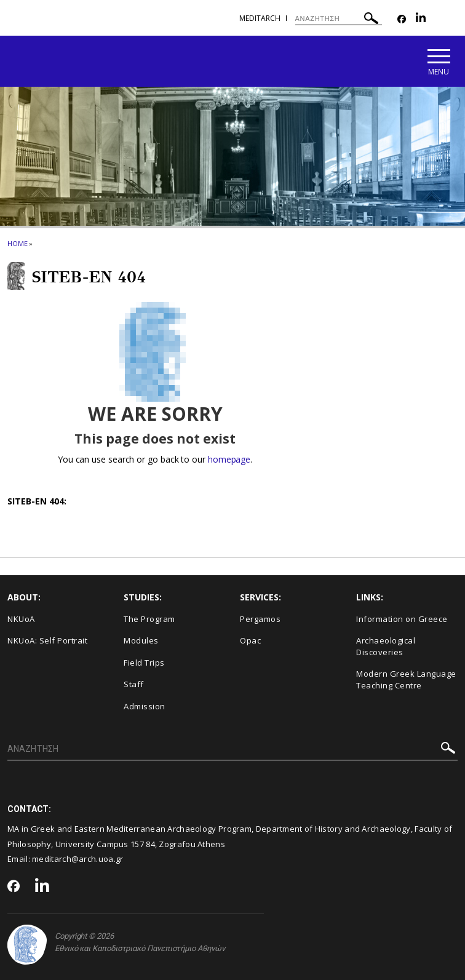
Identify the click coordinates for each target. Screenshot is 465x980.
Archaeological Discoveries (386, 646)
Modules (141, 640)
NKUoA (21, 619)
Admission (145, 706)
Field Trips (144, 663)
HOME (18, 243)
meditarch (260, 18)
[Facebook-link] (402, 19)
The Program (149, 619)
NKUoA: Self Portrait (47, 640)
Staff (134, 684)
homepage (229, 459)
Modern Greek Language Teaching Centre (406, 679)
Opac (250, 640)
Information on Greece (402, 619)
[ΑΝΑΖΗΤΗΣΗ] (339, 18)
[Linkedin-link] (421, 19)
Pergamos (260, 619)
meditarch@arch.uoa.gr (77, 859)
